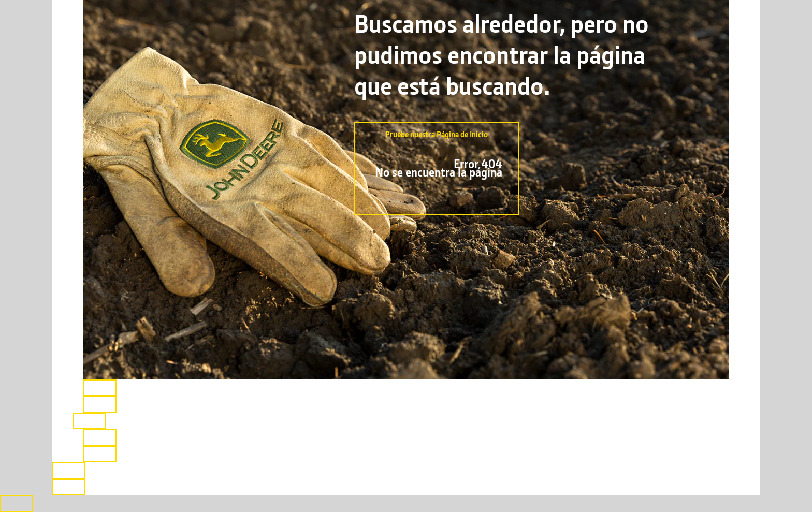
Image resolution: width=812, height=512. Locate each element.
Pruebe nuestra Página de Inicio (437, 164)
